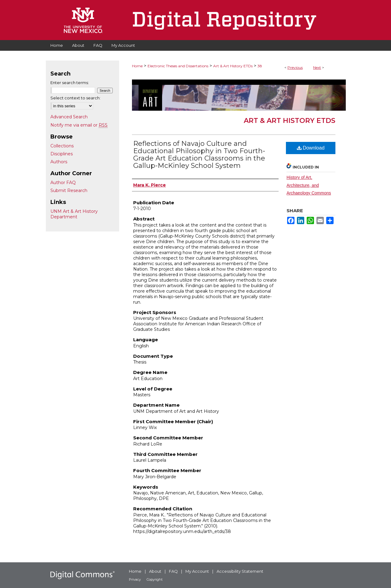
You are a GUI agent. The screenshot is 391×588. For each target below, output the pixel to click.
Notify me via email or (79, 125)
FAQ (173, 571)
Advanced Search (69, 117)
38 (260, 66)
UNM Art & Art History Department (74, 214)
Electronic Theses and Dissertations (178, 66)
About (155, 571)
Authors (59, 162)
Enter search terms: (70, 83)
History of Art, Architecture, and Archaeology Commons (309, 185)
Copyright (155, 579)
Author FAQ (63, 183)
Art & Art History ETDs (233, 66)
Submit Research (69, 190)
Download (311, 148)
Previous (295, 67)
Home (137, 66)
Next (317, 67)
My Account (197, 571)
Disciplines (62, 154)
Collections (62, 146)
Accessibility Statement (240, 571)
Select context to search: (75, 98)
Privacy (135, 579)
